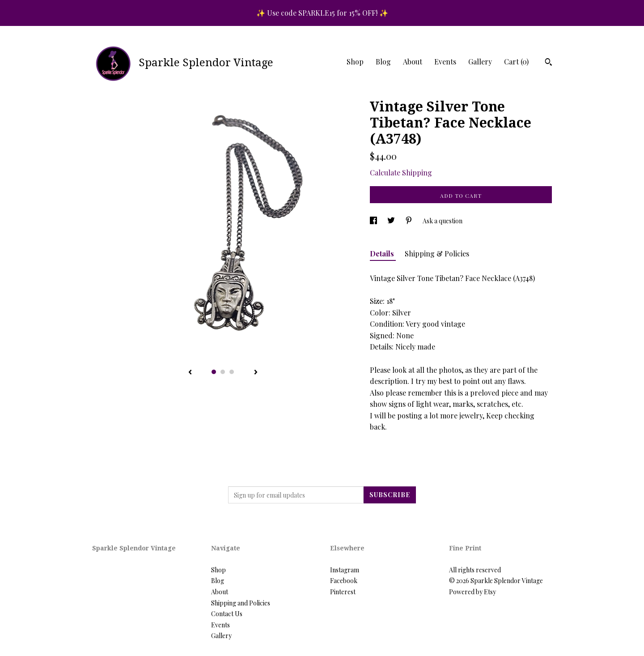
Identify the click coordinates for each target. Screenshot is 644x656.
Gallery (480, 62)
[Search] (549, 63)
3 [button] (232, 372)
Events (445, 62)
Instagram (345, 570)
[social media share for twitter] (392, 221)
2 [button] (223, 372)
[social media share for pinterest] (409, 221)
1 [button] (214, 372)
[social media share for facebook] (374, 221)
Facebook (344, 581)
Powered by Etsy (472, 592)
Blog (383, 62)
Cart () (516, 62)
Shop (355, 62)
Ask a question (443, 221)
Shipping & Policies (437, 253)
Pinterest (343, 592)
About (413, 62)
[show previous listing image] (190, 373)
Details (383, 253)
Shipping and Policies (241, 603)
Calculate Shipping (401, 173)
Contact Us (227, 614)
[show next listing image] (256, 373)
